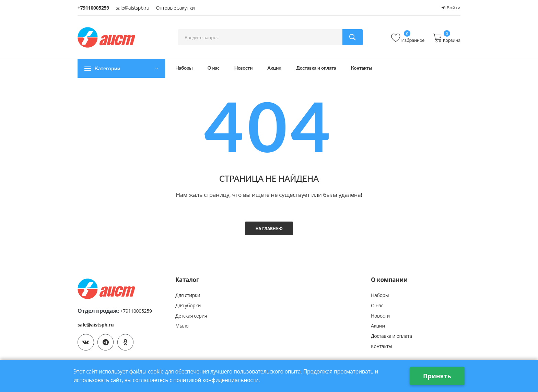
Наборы (184, 68)
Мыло (182, 326)
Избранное (408, 38)
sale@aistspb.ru (132, 8)
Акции (274, 68)
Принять (437, 376)
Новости (243, 68)
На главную (269, 229)
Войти (451, 8)
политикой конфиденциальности (217, 380)
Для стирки (188, 295)
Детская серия (191, 316)
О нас (214, 68)
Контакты (362, 68)
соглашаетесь (151, 380)
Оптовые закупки (175, 8)
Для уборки (188, 305)
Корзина (447, 38)
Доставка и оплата (316, 68)
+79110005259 (93, 8)
